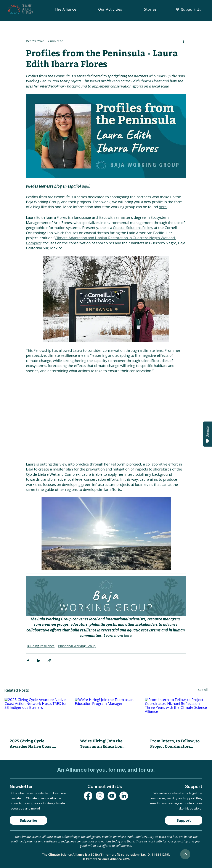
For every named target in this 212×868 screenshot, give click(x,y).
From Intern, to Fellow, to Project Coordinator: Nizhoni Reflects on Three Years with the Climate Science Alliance (175, 743)
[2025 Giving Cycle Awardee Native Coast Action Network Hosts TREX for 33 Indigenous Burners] (36, 715)
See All (203, 690)
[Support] (184, 820)
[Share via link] (49, 661)
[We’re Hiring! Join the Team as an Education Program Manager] (106, 715)
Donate (208, 435)
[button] (66, 9)
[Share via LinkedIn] (39, 661)
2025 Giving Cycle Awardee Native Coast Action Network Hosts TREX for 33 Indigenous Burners (32, 743)
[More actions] (183, 41)
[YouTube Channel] (112, 796)
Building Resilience (41, 646)
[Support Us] (189, 9)
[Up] (185, 854)
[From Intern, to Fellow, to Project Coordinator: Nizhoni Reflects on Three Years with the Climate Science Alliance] (176, 715)
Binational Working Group (77, 646)
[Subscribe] (28, 820)
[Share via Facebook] (28, 661)
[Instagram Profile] (100, 796)
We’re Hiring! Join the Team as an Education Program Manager (101, 743)
